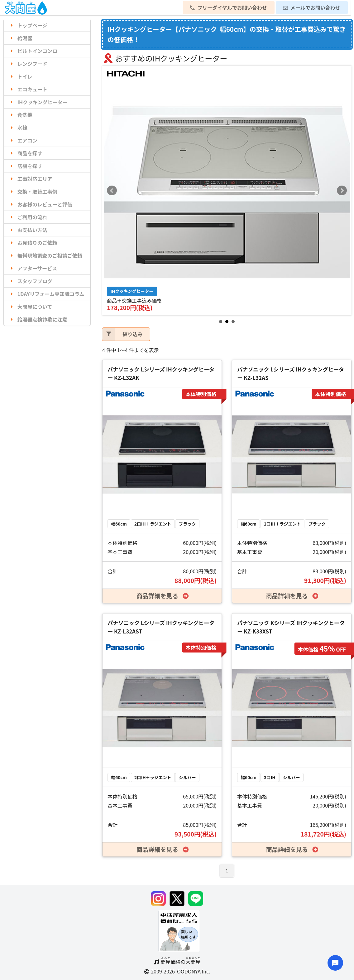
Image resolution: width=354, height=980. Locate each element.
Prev (112, 191)
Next (342, 191)
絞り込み (122, 334)
